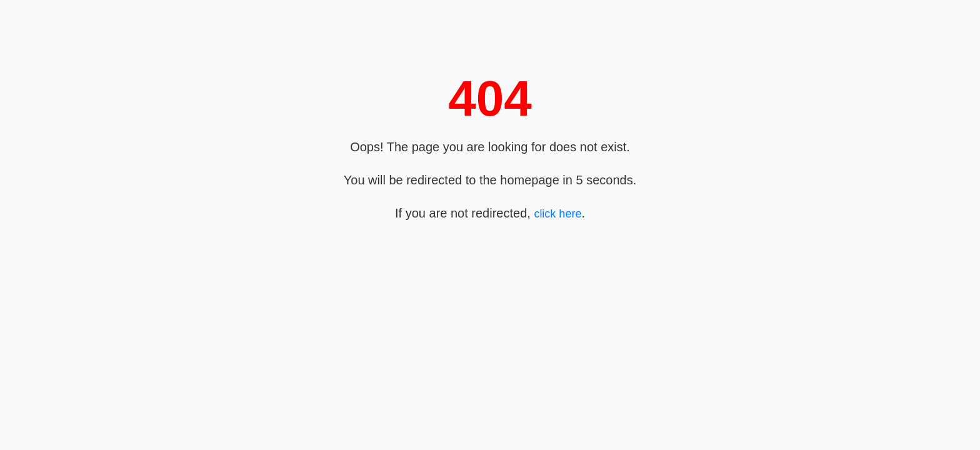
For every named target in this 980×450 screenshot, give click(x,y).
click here (557, 214)
